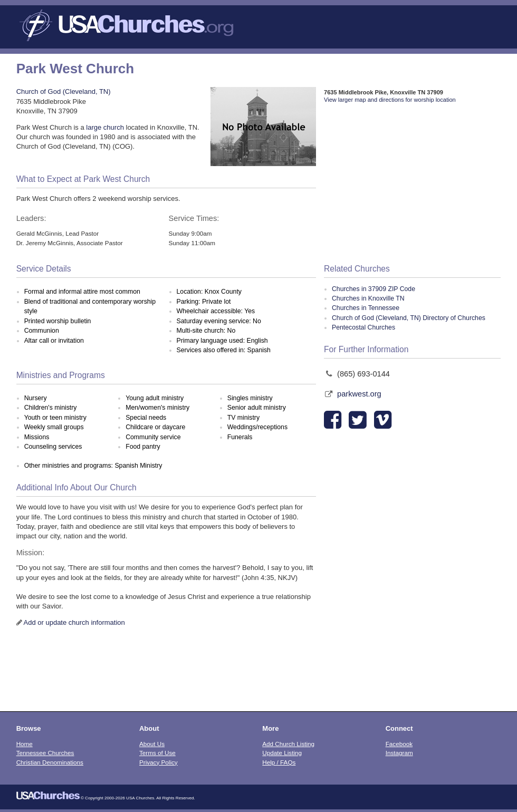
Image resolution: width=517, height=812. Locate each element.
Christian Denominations (50, 762)
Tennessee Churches (45, 753)
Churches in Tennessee (366, 308)
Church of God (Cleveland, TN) (64, 91)
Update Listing (282, 753)
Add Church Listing (288, 744)
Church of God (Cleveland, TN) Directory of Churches (409, 318)
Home (25, 744)
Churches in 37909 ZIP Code (374, 289)
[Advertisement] (412, 184)
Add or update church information (74, 622)
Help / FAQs (279, 762)
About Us (152, 744)
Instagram (399, 753)
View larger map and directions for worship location (390, 100)
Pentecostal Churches (363, 327)
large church (105, 127)
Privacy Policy (159, 762)
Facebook (399, 744)
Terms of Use (157, 753)
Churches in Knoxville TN (368, 298)
